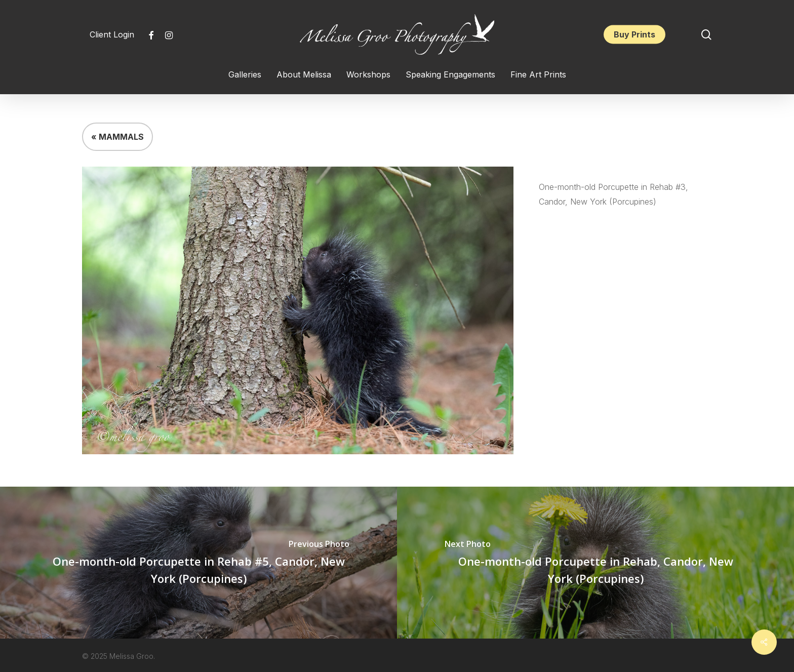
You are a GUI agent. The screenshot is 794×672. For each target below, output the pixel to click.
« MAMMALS (117, 137)
